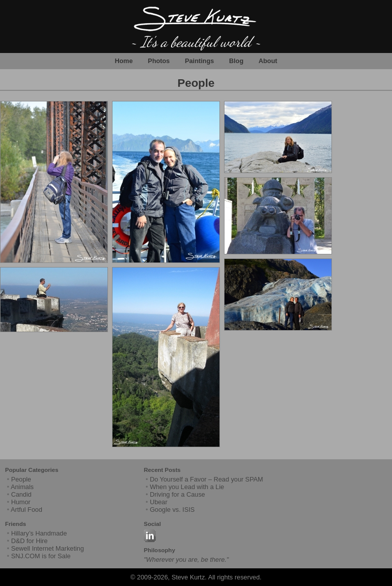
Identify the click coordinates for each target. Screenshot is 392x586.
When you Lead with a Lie (187, 487)
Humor (21, 502)
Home (124, 61)
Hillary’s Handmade (39, 533)
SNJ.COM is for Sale (41, 556)
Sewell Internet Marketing (47, 548)
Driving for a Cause (178, 494)
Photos (159, 61)
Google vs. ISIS (172, 510)
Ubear (159, 502)
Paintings (199, 61)
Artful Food (26, 510)
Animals (22, 487)
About (268, 61)
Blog (236, 61)
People (196, 83)
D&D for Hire (30, 541)
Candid (21, 494)
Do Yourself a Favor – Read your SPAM (207, 479)
